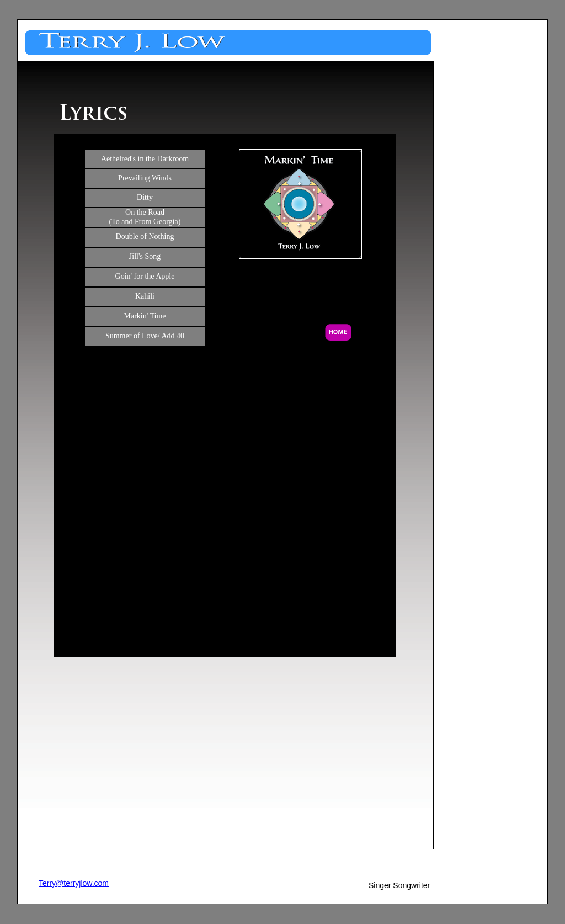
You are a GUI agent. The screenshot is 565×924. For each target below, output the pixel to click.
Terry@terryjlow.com (74, 883)
